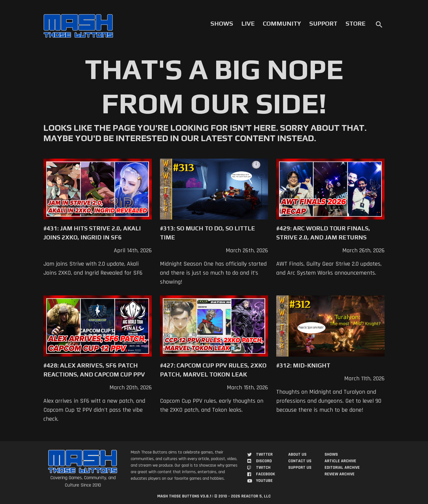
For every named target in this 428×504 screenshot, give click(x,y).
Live (248, 23)
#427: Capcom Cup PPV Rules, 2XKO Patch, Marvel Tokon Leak (213, 370)
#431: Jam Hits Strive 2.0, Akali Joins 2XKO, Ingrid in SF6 (92, 233)
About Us (297, 454)
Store (356, 23)
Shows (222, 23)
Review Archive (340, 474)
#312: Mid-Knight (303, 365)
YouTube (264, 481)
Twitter (264, 454)
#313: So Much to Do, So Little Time (207, 233)
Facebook (266, 474)
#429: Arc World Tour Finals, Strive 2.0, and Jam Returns (323, 233)
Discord (264, 461)
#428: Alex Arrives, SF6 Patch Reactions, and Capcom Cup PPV (94, 370)
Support (323, 23)
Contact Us (300, 461)
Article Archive (340, 461)
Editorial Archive (342, 468)
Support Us (300, 468)
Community (282, 23)
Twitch (263, 468)
